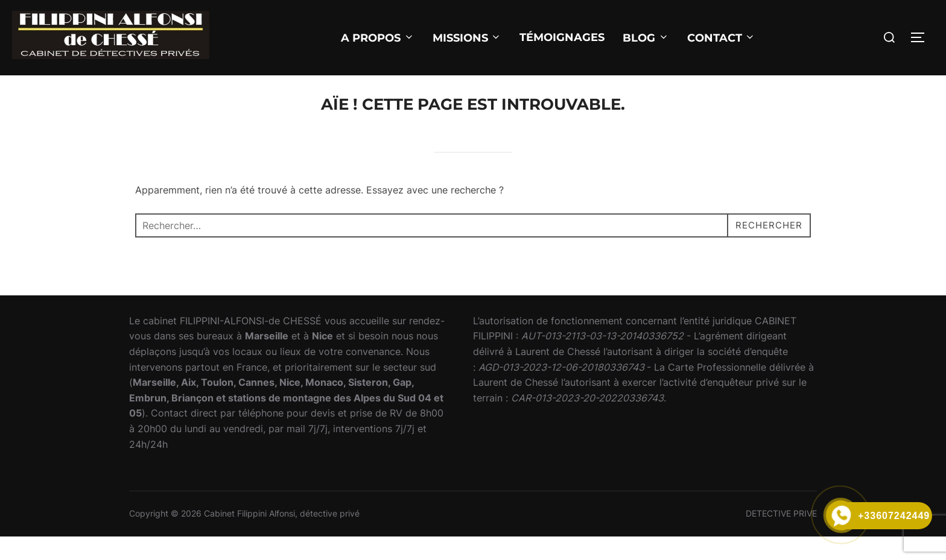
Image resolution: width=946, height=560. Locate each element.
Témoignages (562, 37)
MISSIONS (467, 38)
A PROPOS (378, 38)
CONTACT (722, 38)
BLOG (646, 38)
